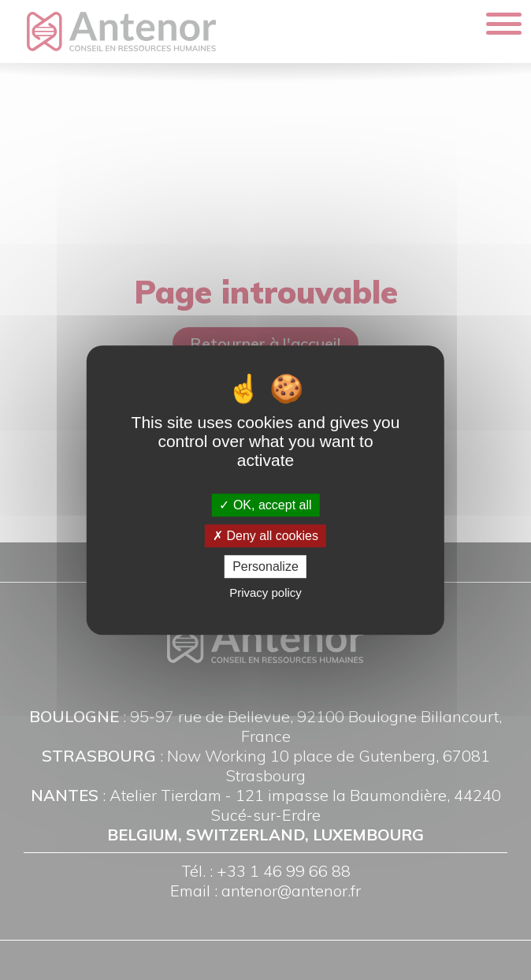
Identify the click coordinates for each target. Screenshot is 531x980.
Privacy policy (265, 592)
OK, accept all (265, 505)
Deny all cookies (265, 536)
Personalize (265, 566)
